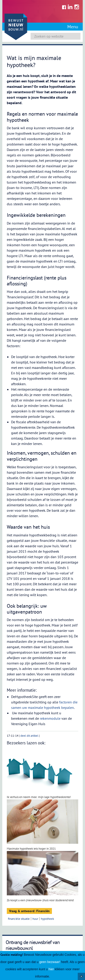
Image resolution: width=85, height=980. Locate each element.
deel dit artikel (29, 736)
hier (51, 969)
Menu (73, 27)
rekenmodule (50, 718)
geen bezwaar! (50, 962)
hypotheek (47, 919)
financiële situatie (19, 919)
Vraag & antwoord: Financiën (29, 911)
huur (35, 919)
